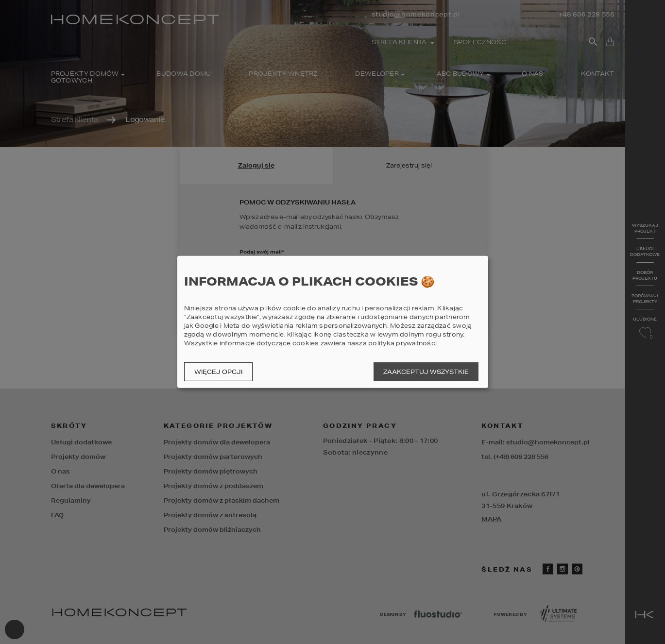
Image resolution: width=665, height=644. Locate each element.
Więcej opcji (218, 372)
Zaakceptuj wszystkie (426, 372)
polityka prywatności (402, 343)
